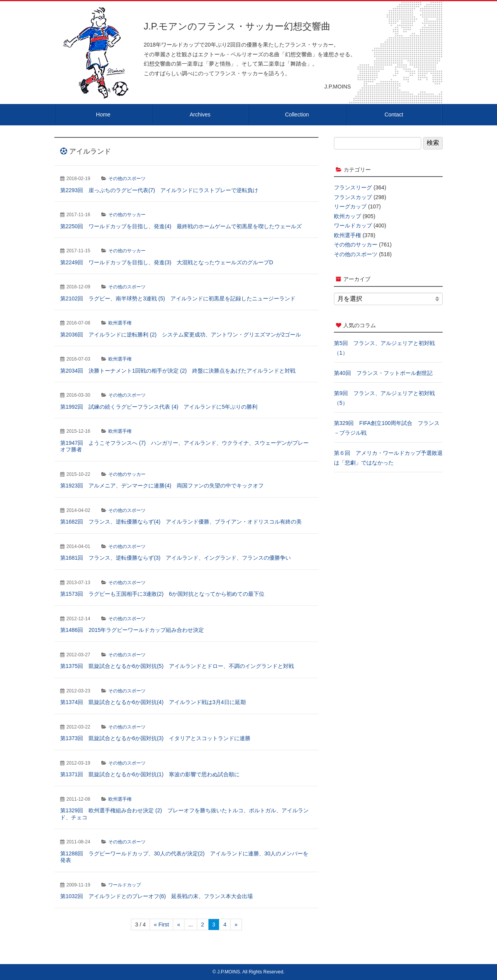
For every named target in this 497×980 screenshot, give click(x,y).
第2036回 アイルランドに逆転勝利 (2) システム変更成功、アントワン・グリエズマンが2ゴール (181, 335)
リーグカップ (350, 206)
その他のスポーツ (127, 179)
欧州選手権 (120, 323)
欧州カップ (348, 216)
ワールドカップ (125, 885)
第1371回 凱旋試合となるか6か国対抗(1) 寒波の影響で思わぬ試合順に (150, 774)
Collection (297, 114)
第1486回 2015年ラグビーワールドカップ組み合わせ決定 (132, 630)
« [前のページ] (179, 924)
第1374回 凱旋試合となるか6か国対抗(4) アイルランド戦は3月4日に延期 (153, 702)
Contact (394, 114)
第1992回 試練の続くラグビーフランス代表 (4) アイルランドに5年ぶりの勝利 (159, 407)
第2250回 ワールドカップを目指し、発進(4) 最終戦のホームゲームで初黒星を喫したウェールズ (181, 226)
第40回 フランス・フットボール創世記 (383, 373)
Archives (200, 114)
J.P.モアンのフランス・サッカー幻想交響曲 (237, 26)
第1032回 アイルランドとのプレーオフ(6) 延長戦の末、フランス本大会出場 (156, 896)
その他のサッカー (127, 215)
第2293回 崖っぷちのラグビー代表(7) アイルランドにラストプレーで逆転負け (159, 190)
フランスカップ (353, 197)
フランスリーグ (353, 187)
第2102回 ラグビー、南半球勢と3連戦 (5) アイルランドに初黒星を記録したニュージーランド (178, 298)
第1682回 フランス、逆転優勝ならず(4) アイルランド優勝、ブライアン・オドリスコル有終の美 (181, 522)
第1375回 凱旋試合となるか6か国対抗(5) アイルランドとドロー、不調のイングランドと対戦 (177, 666)
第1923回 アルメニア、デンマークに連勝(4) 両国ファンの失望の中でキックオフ (162, 486)
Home (103, 114)
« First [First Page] (161, 924)
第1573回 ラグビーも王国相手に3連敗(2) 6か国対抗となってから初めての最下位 (162, 594)
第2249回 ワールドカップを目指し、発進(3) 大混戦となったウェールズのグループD (167, 262)
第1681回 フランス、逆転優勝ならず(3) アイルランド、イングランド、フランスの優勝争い (176, 558)
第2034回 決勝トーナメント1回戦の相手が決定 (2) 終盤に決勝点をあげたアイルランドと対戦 (178, 371)
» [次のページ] (236, 924)
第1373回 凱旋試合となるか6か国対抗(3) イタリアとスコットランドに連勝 (155, 738)
